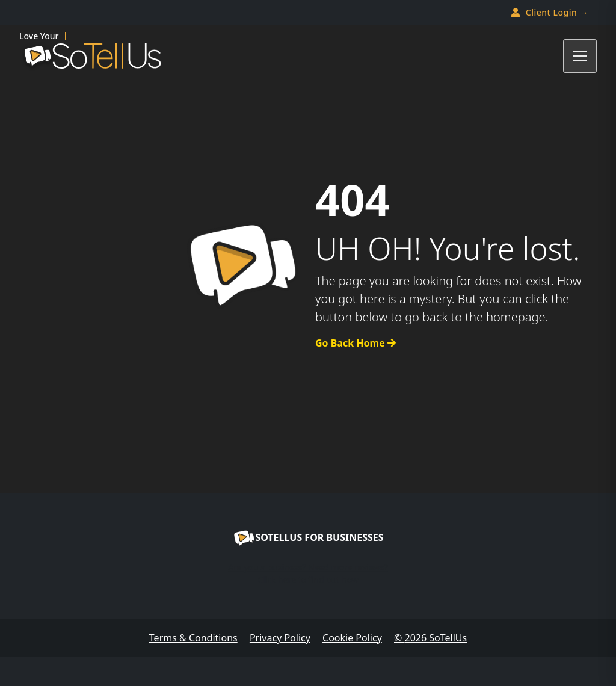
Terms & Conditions (193, 638)
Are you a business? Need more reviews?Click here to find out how (308, 573)
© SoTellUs (430, 638)
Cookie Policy (352, 638)
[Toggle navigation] (580, 56)
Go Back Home (356, 343)
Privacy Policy (280, 638)
